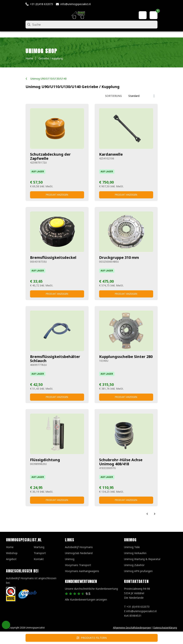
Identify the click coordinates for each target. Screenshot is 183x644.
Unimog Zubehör (134, 565)
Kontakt (39, 559)
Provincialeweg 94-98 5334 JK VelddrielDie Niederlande (137, 593)
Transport (40, 553)
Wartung (39, 547)
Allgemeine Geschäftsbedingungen (132, 628)
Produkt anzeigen (57, 195)
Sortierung (113, 96)
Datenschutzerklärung (165, 628)
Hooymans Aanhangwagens (82, 571)
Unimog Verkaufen (135, 553)
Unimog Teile (132, 547)
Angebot (11, 559)
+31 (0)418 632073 (41, 4)
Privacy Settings (6, 625)
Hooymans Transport (78, 565)
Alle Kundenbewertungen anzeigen (86, 600)
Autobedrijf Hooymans (79, 547)
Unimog (70, 559)
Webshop (12, 553)
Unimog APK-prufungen (138, 571)
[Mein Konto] (143, 15)
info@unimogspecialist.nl (76, 4)
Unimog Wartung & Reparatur (142, 559)
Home (10, 547)
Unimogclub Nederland (79, 553)
